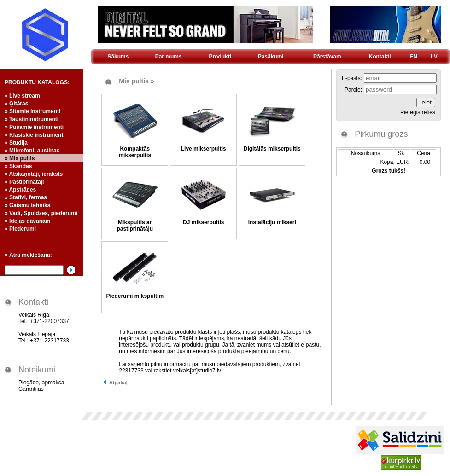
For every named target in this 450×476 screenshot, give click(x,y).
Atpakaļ (115, 383)
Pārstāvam (327, 57)
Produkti (220, 57)
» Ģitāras (16, 104)
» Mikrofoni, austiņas (32, 151)
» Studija (16, 143)
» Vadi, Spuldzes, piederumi (41, 213)
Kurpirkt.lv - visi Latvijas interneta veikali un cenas (401, 462)
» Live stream (22, 96)
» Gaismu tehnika (27, 205)
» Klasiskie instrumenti (35, 135)
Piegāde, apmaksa (41, 383)
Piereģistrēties (418, 112)
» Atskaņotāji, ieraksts (34, 174)
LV (434, 57)
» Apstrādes (20, 190)
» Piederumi (20, 229)
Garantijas (31, 389)
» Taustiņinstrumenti (32, 119)
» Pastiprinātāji (24, 182)
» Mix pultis (20, 158)
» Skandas (18, 166)
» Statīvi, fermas (26, 197)
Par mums (169, 57)
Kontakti (380, 57)
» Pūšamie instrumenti (34, 127)
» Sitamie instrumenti (32, 111)
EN (413, 57)
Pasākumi (271, 57)
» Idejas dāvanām (27, 221)
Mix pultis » (136, 81)
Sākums (118, 57)
